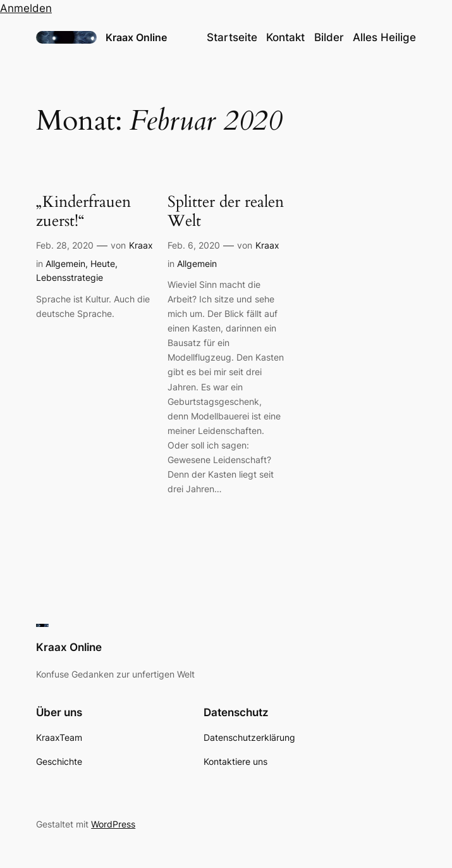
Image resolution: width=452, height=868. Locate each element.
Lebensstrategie (70, 277)
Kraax (141, 245)
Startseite (232, 37)
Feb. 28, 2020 (65, 245)
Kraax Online (136, 37)
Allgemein (65, 263)
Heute (103, 263)
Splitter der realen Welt (226, 212)
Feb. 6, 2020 (194, 245)
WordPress (113, 824)
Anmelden (26, 8)
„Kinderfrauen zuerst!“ (83, 212)
